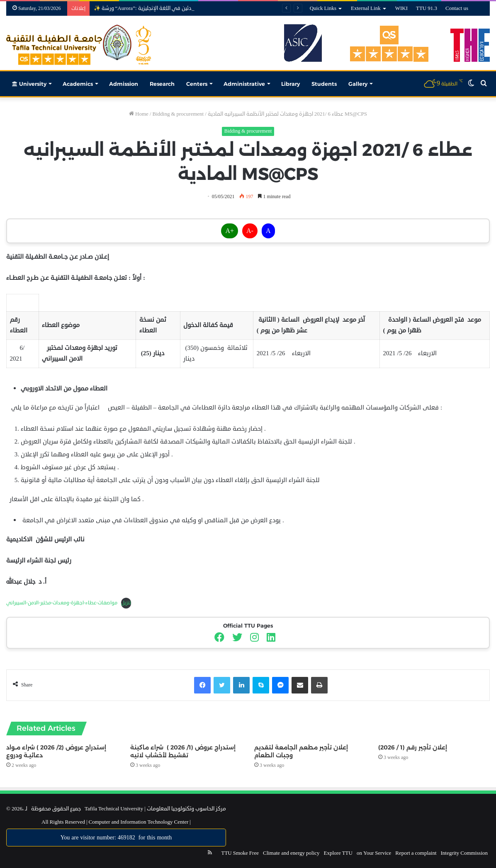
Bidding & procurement (178, 114)
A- (250, 231)
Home (139, 114)
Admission (124, 84)
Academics (78, 84)
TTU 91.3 (427, 8)
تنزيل (126, 603)
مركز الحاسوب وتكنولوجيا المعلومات (186, 809)
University (29, 84)
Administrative (244, 84)
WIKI (401, 8)
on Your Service (374, 853)
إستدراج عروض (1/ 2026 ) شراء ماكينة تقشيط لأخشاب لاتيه (183, 751)
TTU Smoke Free (240, 853)
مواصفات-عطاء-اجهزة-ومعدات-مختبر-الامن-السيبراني (62, 603)
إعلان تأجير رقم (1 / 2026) (413, 747)
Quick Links (323, 8)
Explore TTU (338, 853)
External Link (366, 8)
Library (291, 84)
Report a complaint (416, 853)
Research (162, 84)
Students (324, 84)
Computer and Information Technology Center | (139, 822)
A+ (230, 231)
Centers (197, 84)
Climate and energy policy (291, 853)
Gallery (358, 84)
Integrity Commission (464, 853)
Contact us (457, 8)
